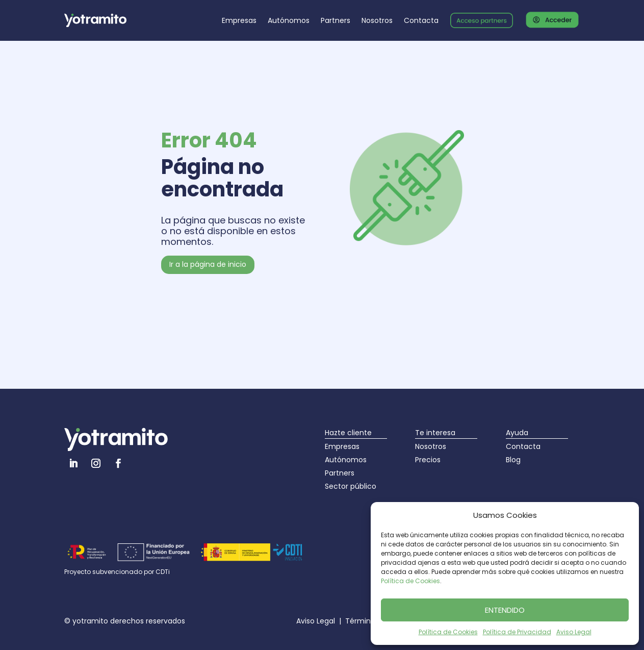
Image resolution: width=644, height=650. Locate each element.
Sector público (351, 486)
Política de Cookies (410, 581)
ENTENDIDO (505, 610)
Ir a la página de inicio (208, 264)
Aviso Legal (574, 632)
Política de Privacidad (517, 632)
